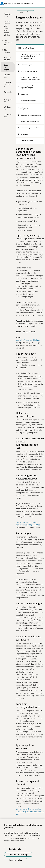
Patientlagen (25, 94)
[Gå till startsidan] (22, 4)
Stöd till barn (7, 76)
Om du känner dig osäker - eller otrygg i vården (7, 28)
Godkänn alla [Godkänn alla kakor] (15, 849)
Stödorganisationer (8, 85)
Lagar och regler (6, 67)
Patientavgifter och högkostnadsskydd (27, 87)
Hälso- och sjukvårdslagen (29, 71)
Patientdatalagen (26, 65)
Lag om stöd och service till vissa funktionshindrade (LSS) (30, 78)
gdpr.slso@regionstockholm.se (28, 340)
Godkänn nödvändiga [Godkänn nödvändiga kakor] (19, 854)
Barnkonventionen (27, 141)
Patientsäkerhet (8, 15)
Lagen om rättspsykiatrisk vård (31, 115)
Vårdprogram (8, 116)
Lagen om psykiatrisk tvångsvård (28, 108)
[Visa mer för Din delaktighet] (2, 40)
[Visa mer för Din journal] (2, 50)
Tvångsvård (8, 101)
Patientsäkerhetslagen (28, 100)
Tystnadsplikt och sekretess (30, 121)
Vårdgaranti (8, 108)
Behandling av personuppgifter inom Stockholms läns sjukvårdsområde (31, 57)
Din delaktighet (8, 42)
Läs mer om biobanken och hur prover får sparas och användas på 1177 (30, 811)
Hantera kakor (16, 860)
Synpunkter (8, 93)
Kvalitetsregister (8, 59)
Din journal (7, 51)
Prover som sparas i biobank (30, 128)
